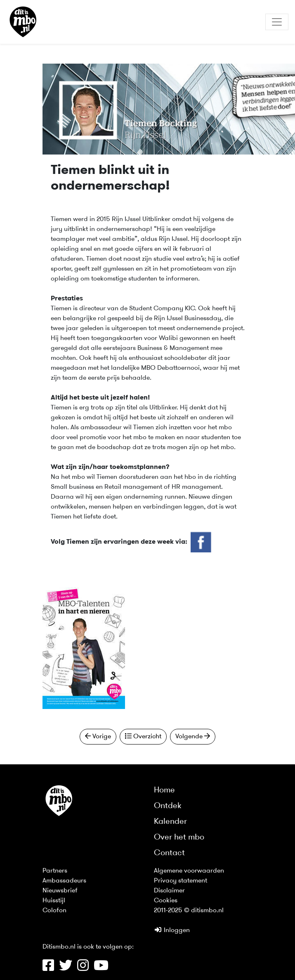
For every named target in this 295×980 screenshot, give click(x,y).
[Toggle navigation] (277, 22)
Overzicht (143, 736)
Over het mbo (179, 837)
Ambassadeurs (64, 881)
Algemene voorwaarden (189, 871)
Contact (169, 853)
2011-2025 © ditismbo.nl (189, 911)
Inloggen (172, 930)
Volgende (193, 736)
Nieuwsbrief (60, 891)
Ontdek (168, 806)
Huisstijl (54, 901)
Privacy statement (181, 881)
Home (164, 790)
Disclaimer (169, 891)
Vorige (98, 736)
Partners (55, 871)
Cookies (166, 901)
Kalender (170, 822)
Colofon (54, 911)
